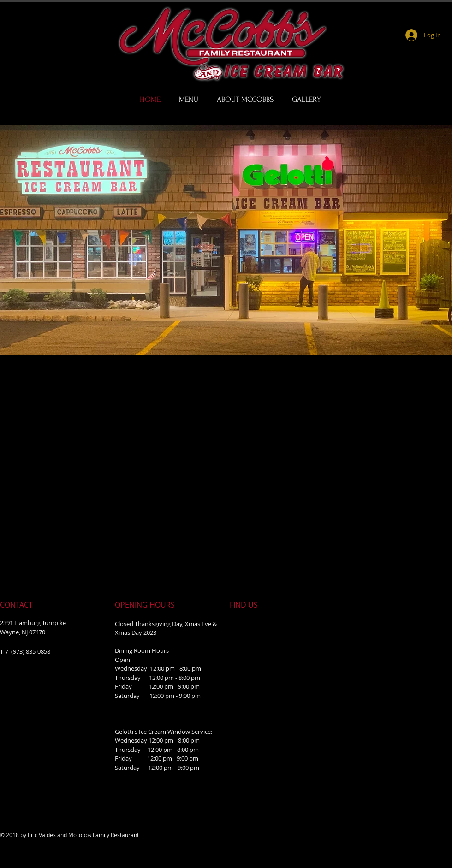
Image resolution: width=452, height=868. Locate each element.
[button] (226, 240)
